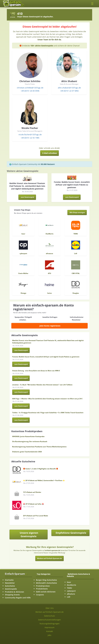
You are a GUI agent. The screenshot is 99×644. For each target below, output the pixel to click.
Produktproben (43, 586)
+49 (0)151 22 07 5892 (69, 91)
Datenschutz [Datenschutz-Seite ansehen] (49, 616)
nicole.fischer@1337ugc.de (30, 135)
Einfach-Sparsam (16, 574)
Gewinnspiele (11, 589)
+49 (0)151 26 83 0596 (30, 91)
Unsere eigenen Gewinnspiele (29, 534)
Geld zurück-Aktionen (46, 592)
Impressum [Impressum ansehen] (49, 627)
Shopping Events (12, 595)
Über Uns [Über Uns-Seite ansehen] (50, 608)
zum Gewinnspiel (27, 197)
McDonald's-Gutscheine (46, 583)
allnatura (71, 594)
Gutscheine (10, 586)
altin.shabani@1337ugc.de (69, 88)
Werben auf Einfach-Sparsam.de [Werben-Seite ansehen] (49, 612)
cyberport (71, 591)
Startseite (9, 580)
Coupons (40, 595)
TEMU (69, 588)
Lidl (69, 597)
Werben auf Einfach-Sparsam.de (49, 558)
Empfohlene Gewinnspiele (73, 533)
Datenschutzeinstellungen (49, 620)
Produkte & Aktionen (14, 592)
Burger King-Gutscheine (46, 580)
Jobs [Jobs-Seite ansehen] (49, 635)
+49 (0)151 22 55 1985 (30, 138)
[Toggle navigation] (93, 4)
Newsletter (10, 583)
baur (69, 582)
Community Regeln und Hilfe (18, 598)
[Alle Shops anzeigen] (77, 213)
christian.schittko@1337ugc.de (30, 88)
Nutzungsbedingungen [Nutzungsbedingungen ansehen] (50, 624)
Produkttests (42, 589)
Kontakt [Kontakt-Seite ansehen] (50, 631)
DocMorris (71, 585)
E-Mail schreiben (50, 153)
